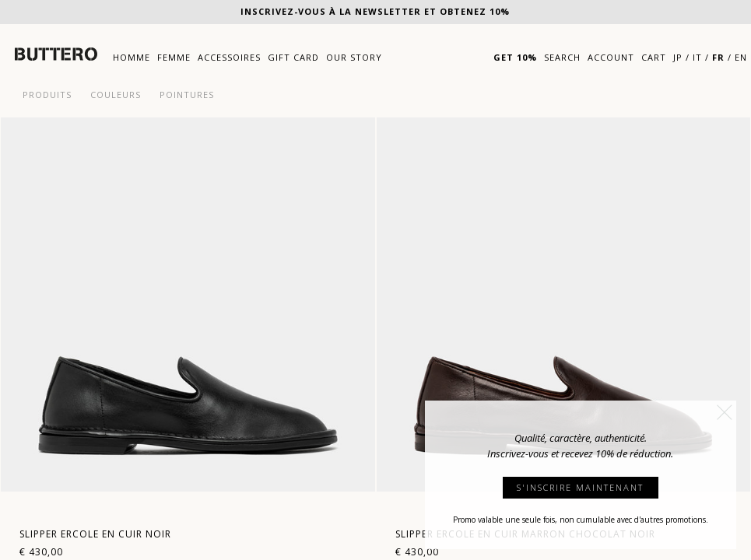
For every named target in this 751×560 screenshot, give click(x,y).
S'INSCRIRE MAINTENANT (580, 487)
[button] (725, 412)
